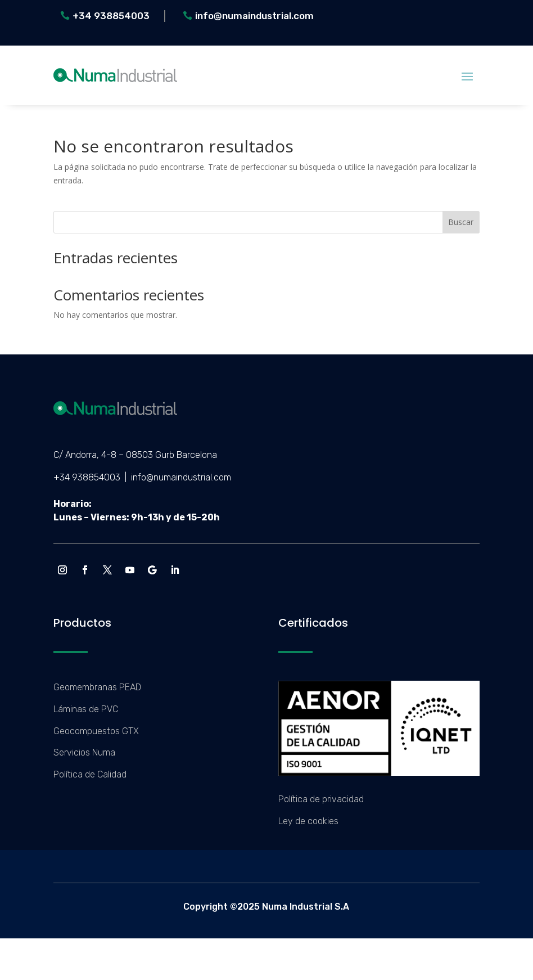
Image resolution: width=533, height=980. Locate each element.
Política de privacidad (321, 799)
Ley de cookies (308, 821)
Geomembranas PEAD (97, 687)
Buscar (461, 222)
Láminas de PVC (86, 709)
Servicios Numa (84, 752)
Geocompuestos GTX (96, 731)
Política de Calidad (90, 774)
